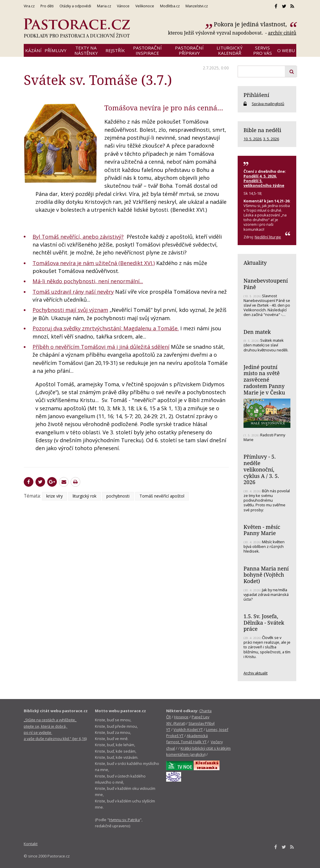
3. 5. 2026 (271, 139)
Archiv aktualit (256, 673)
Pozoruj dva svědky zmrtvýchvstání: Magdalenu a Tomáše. (106, 328)
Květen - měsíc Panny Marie (262, 530)
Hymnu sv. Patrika (124, 820)
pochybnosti (118, 496)
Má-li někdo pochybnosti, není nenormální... (88, 281)
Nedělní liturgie (268, 237)
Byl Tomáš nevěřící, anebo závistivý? (78, 237)
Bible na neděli (262, 130)
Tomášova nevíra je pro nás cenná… (164, 108)
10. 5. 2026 (252, 139)
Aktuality (255, 263)
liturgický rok (85, 496)
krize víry (55, 496)
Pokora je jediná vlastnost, (251, 24)
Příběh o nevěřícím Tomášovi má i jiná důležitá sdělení (101, 347)
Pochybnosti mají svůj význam (70, 310)
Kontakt (31, 844)
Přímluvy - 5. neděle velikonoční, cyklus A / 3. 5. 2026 (261, 469)
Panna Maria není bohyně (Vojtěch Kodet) (266, 575)
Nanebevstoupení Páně (266, 284)
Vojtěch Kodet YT (188, 729)
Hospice (181, 717)
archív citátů (282, 33)
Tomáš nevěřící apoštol (162, 496)
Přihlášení (256, 95)
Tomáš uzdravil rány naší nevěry (73, 292)
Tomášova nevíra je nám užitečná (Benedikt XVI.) (94, 263)
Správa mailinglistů (268, 104)
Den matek (257, 332)
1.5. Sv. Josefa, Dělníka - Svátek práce (264, 622)
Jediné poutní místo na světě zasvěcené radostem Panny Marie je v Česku (264, 380)
